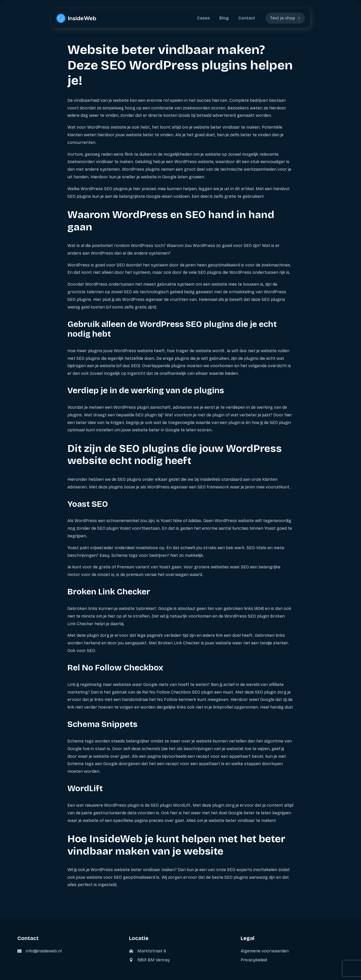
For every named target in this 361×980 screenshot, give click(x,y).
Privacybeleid (254, 960)
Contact (247, 18)
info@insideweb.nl (44, 951)
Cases (203, 18)
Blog (224, 18)
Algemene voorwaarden (265, 951)
